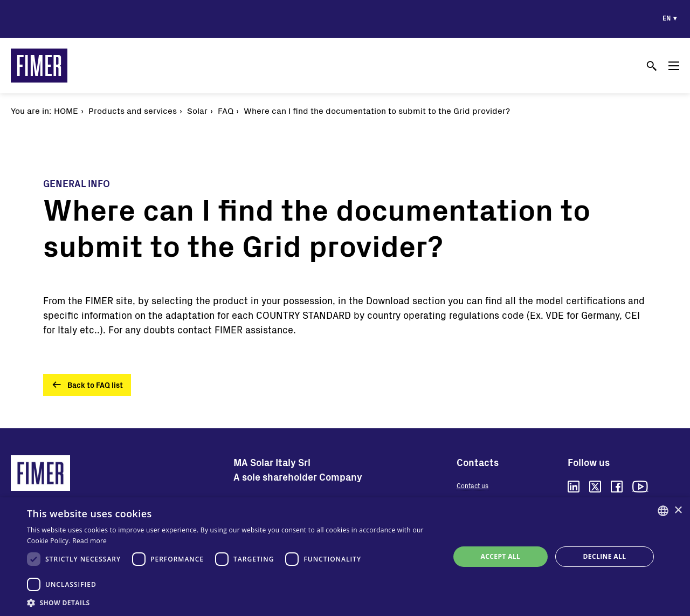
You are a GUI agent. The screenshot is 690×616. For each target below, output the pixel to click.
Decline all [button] (605, 556)
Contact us (472, 485)
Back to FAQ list (95, 385)
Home (66, 110)
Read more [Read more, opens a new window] (89, 541)
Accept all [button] (501, 556)
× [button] (678, 511)
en (667, 18)
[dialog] (345, 557)
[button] (232, 603)
